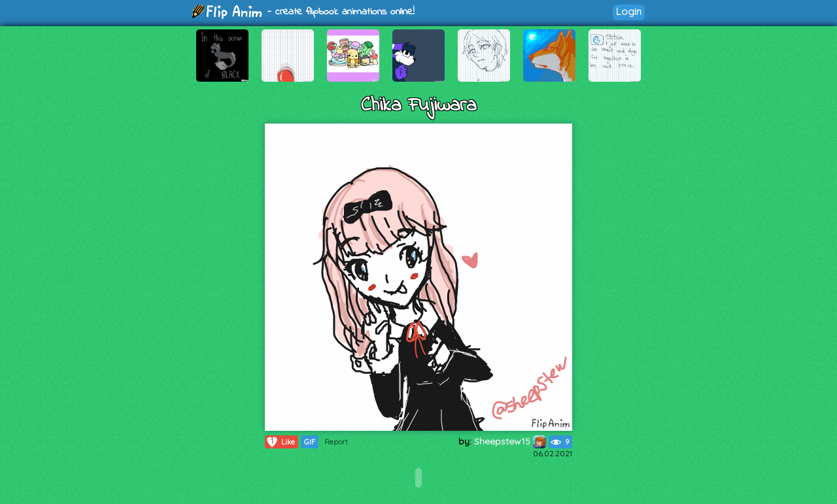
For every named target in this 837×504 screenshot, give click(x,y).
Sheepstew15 (510, 441)
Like (280, 442)
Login (629, 11)
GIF (310, 442)
